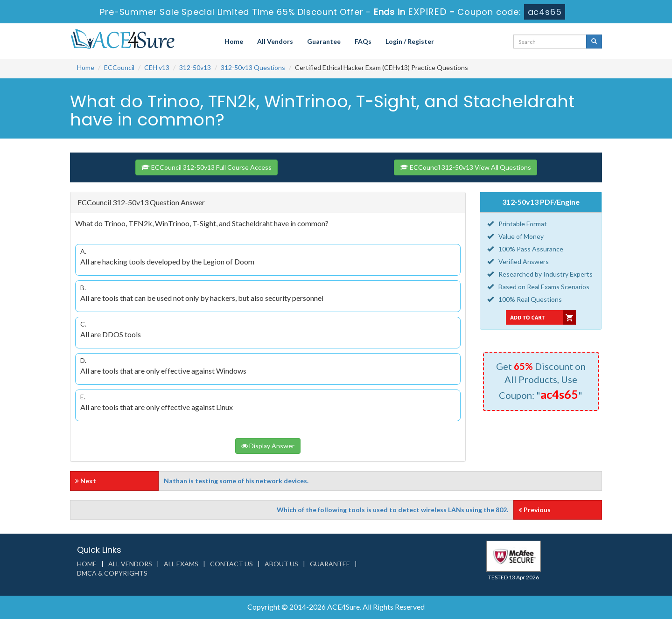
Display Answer (268, 446)
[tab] (268, 203)
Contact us (231, 564)
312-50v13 (195, 67)
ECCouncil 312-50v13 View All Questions (465, 167)
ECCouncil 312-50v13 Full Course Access (206, 167)
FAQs (363, 41)
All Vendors (275, 41)
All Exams (181, 564)
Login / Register (410, 41)
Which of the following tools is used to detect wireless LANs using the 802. (392, 510)
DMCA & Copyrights (112, 573)
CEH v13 (157, 67)
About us (281, 564)
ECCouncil (119, 67)
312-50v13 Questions (253, 67)
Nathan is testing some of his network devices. (236, 481)
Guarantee (324, 41)
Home (234, 41)
